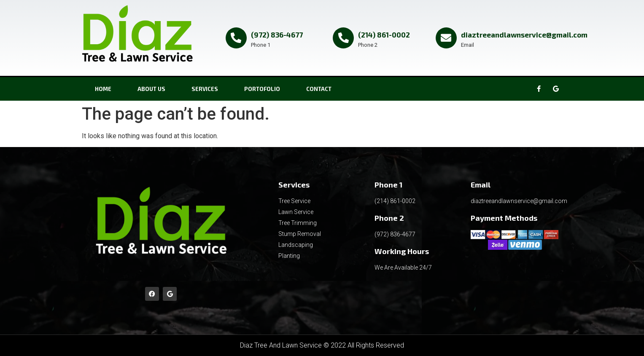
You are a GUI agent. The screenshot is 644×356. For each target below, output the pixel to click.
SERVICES (205, 89)
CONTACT (319, 89)
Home (103, 89)
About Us (151, 89)
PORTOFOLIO (262, 89)
